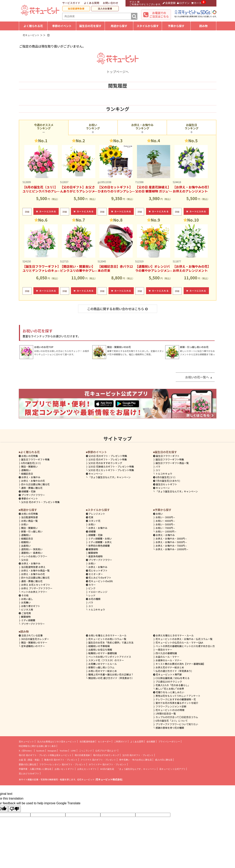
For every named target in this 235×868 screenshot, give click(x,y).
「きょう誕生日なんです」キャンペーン (109, 477)
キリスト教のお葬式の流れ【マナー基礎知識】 (180, 664)
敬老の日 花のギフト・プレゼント (61, 760)
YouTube (64, 751)
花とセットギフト (97, 570)
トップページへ (118, 69)
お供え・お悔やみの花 (33, 481)
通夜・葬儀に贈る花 (32, 488)
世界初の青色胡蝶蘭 (99, 546)
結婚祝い (26, 542)
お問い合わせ (110, 3)
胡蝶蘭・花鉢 (27, 491)
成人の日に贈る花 (164, 760)
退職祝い (26, 470)
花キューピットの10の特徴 (170, 710)
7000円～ (165, 528)
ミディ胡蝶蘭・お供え (100, 542)
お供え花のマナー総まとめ (170, 667)
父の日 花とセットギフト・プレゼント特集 (111, 470)
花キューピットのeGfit (100, 581)
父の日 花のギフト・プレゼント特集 (40, 502)
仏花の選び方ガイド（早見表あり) (174, 671)
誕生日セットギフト (165, 484)
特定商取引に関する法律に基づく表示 (37, 746)
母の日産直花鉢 (82, 755)
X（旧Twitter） (26, 751)
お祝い (25, 524)
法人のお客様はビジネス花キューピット (57, 742)
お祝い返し (27, 599)
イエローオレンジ (98, 592)
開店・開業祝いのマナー (34, 642)
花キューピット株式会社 (109, 779)
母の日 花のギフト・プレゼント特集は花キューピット (45, 755)
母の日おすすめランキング (106, 755)
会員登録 (169, 3)
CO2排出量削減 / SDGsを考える (173, 678)
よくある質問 (92, 3)
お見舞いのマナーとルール (103, 664)
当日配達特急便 (76, 8)
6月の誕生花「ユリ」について (172, 721)
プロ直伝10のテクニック (169, 681)
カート (196, 3)
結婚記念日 (27, 474)
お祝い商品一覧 (29, 521)
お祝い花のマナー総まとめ (103, 671)
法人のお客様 (105, 8)
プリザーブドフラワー (32, 495)
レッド (92, 595)
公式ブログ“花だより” (106, 751)
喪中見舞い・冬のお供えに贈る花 (135, 760)
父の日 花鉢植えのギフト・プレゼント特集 (111, 466)
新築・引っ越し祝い (32, 531)
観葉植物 (26, 617)
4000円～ (165, 521)
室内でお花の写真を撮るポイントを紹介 (177, 703)
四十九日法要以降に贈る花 (35, 484)
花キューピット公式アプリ (172, 769)
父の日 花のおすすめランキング (105, 463)
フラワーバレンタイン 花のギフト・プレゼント (62, 764)
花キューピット (26, 742)
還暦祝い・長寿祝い (32, 553)
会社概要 (151, 742)
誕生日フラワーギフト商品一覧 (172, 463)
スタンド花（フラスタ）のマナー (106, 660)
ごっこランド (86, 751)
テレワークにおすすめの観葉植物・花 (176, 699)
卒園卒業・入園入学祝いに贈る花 (35, 769)
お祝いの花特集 (30, 456)
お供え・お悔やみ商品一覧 (35, 570)
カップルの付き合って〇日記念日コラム (177, 717)
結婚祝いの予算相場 (99, 646)
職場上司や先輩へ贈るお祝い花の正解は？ (111, 674)
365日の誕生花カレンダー (35, 639)
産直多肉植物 (95, 556)
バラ (158, 466)
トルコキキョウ (164, 474)
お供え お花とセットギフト (36, 585)
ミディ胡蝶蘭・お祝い (100, 538)
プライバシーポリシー (169, 742)
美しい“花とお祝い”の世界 (170, 689)
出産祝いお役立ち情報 (100, 650)
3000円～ (165, 517)
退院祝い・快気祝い (32, 549)
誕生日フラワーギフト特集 (35, 459)
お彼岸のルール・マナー (169, 660)
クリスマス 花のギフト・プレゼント (98, 760)
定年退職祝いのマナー (33, 646)
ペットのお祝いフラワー (34, 556)
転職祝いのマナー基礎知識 (103, 653)
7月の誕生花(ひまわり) (167, 481)
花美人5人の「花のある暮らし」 (173, 685)
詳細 (27, 212)
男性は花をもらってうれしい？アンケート (178, 696)
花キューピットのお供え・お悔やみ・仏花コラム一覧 (184, 639)
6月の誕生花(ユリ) (31, 463)
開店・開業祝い (29, 466)
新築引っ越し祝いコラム (101, 667)
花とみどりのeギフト (99, 578)
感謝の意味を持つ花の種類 (170, 728)
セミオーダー (94, 574)
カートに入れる (46, 211)
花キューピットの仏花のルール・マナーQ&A (179, 642)
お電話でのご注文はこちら (159, 15)
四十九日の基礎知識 (166, 653)
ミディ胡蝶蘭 (28, 620)
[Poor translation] (14, 809)
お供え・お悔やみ (31, 477)
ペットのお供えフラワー (34, 592)
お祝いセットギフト (64, 769)
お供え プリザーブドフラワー (37, 588)
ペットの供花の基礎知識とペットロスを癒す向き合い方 (185, 646)
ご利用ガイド (121, 742)
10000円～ (166, 531)
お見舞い (26, 602)
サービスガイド (71, 3)
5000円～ (165, 524)
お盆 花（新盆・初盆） (30, 760)
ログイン (183, 3)
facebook (40, 751)
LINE (73, 751)
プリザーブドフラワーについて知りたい (177, 724)
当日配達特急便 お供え (33, 567)
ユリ (158, 470)
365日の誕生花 (107, 769)
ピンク (92, 588)
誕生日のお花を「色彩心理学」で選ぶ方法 (111, 642)
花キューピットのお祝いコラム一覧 (107, 639)
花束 (90, 517)
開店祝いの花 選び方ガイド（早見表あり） (111, 678)
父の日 (25, 560)
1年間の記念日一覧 (166, 713)
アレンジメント (96, 514)
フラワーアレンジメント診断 (171, 706)
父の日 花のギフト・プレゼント (138, 755)
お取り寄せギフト (31, 606)
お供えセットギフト (87, 769)
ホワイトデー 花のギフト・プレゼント (108, 764)
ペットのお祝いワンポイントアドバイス (110, 657)
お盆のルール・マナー (167, 657)
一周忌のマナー (164, 650)
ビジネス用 (27, 609)
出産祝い (26, 546)
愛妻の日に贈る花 (27, 764)
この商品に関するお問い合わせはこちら (117, 309)
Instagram (52, 751)
